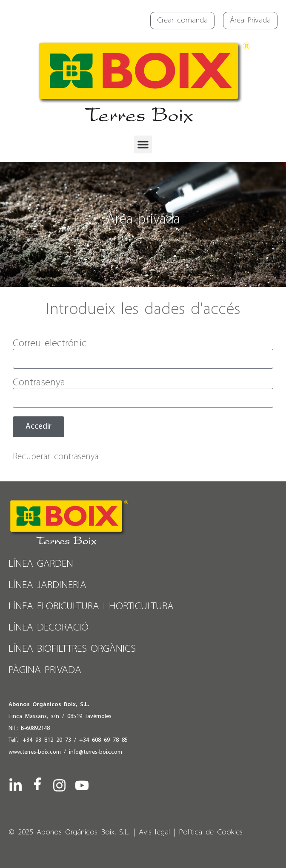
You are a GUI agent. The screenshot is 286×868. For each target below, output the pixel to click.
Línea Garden (41, 564)
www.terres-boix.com (35, 752)
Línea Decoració (49, 628)
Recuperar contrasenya (56, 457)
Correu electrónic (50, 344)
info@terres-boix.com (96, 752)
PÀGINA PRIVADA (45, 670)
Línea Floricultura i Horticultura (91, 606)
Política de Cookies (211, 833)
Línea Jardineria (47, 585)
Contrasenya (39, 383)
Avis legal (154, 833)
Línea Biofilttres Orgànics (72, 649)
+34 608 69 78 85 (103, 740)
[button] (143, 144)
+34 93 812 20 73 (47, 740)
